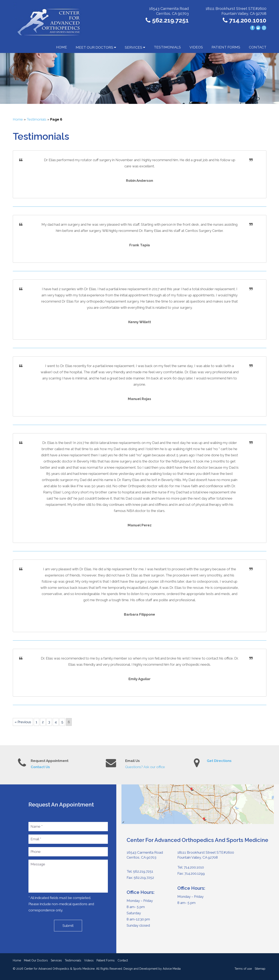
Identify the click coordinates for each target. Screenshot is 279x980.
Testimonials (167, 47)
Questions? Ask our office (145, 767)
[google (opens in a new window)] (259, 28)
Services (135, 47)
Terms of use (243, 969)
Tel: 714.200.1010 (191, 867)
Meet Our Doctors (96, 47)
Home (62, 47)
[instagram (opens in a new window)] (264, 28)
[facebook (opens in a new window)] (253, 28)
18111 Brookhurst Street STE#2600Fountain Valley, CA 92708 (206, 855)
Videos (196, 47)
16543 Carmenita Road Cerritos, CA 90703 (145, 855)
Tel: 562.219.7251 (140, 871)
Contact (258, 47)
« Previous (23, 722)
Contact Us (40, 767)
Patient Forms (226, 47)
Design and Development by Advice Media (152, 969)
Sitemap (260, 969)
